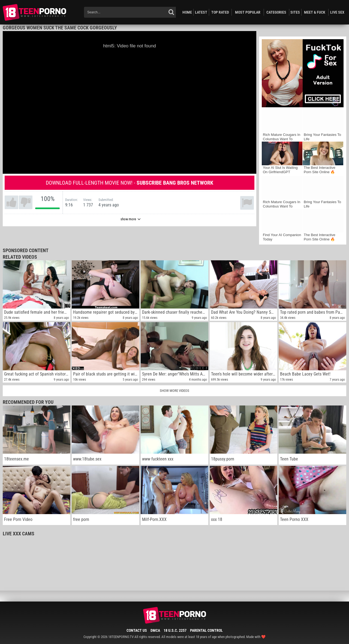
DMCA (155, 630)
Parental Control (206, 630)
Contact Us (137, 630)
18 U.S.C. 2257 (175, 630)
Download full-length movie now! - (130, 183)
